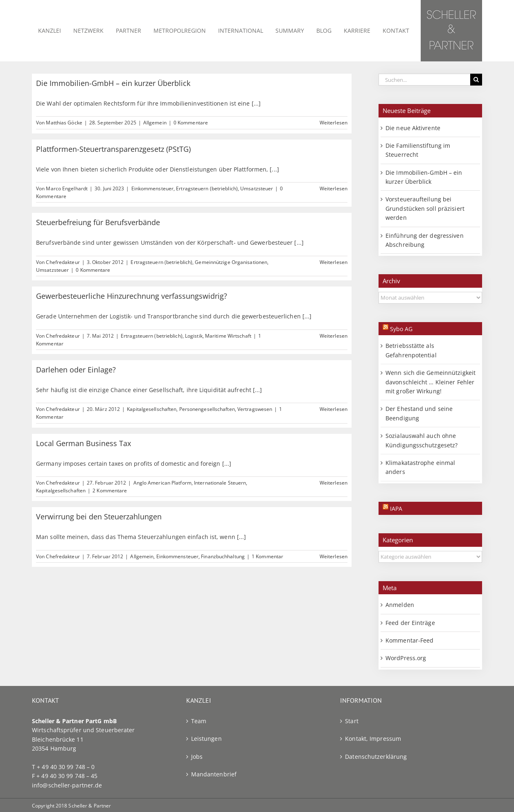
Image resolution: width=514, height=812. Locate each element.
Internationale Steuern (220, 483)
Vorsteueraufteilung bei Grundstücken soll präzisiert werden (425, 208)
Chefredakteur (63, 262)
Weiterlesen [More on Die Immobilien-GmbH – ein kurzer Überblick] (334, 123)
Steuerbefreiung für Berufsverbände (98, 222)
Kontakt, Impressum (373, 739)
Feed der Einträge (410, 623)
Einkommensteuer (153, 188)
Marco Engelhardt (67, 188)
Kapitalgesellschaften (152, 409)
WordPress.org (406, 658)
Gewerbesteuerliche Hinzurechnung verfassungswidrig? (132, 296)
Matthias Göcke (64, 123)
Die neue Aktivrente (413, 128)
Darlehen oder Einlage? (76, 370)
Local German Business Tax (83, 443)
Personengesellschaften (207, 409)
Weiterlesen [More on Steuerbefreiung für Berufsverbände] (334, 262)
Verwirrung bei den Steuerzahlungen (99, 517)
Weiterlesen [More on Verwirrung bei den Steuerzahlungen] (334, 556)
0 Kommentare (191, 123)
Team (199, 721)
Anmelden (400, 605)
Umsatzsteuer (257, 188)
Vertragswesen (255, 409)
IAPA (396, 509)
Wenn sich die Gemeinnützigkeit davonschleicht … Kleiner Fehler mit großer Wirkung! (431, 382)
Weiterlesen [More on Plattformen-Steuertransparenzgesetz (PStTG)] (334, 188)
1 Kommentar (267, 556)
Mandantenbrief (214, 774)
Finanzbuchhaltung (223, 556)
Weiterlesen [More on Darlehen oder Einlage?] (334, 409)
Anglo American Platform (162, 483)
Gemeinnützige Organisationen (231, 262)
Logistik (194, 336)
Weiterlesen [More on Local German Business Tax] (334, 483)
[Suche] (476, 80)
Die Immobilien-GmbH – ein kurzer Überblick (113, 83)
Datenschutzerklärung (376, 757)
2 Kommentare (110, 491)
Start (352, 721)
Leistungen (206, 739)
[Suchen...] (424, 80)
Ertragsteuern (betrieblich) (207, 188)
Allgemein (155, 123)
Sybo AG (401, 329)
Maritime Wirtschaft (228, 336)
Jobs (197, 757)
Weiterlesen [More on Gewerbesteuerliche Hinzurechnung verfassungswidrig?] (334, 336)
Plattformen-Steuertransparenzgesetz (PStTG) (113, 149)
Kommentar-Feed (409, 640)
